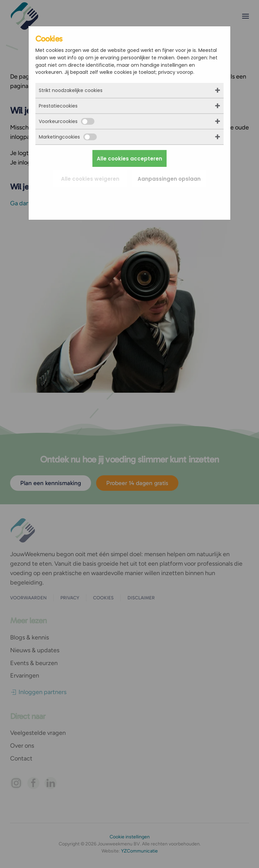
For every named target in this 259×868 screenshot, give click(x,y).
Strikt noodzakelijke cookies (71, 90)
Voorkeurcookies (67, 121)
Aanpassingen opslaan (169, 179)
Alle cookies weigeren (90, 179)
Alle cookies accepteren (129, 159)
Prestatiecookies (58, 106)
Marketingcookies (68, 137)
